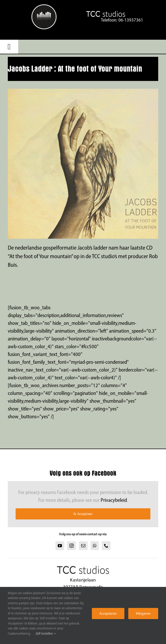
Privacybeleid (114, 501)
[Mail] (83, 546)
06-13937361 (131, 20)
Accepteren (108, 613)
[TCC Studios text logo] (44, 6)
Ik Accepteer (83, 514)
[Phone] (106, 546)
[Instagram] (72, 546)
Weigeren (143, 613)
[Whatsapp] (95, 546)
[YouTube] (60, 546)
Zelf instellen (46, 634)
